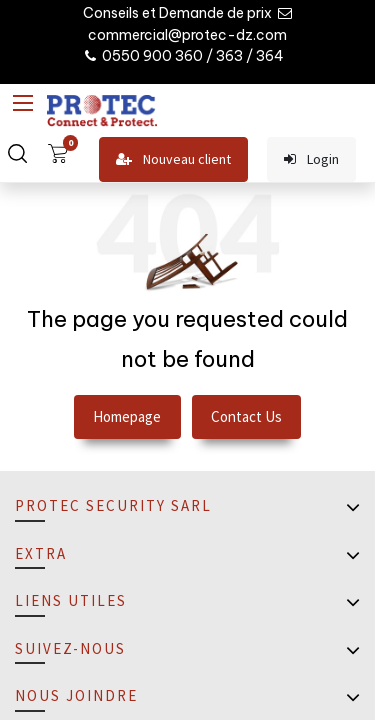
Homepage (127, 416)
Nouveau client (173, 159)
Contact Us (246, 416)
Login (311, 159)
